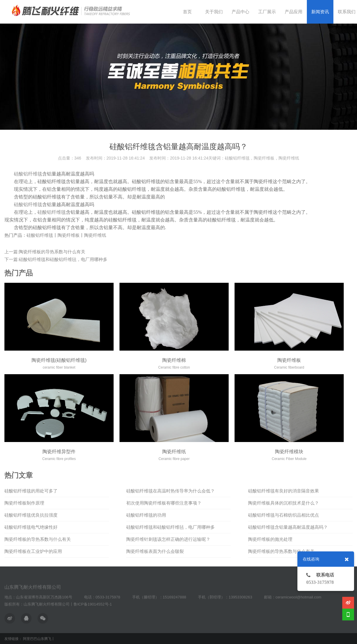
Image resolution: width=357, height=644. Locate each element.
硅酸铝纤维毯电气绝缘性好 (31, 527)
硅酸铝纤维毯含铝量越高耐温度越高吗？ (288, 527)
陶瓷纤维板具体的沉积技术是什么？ (284, 503)
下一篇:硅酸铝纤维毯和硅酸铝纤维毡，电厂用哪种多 (56, 259)
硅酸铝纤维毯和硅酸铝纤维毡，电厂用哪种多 (171, 527)
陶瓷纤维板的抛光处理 (270, 539)
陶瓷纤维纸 (95, 235)
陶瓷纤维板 (69, 235)
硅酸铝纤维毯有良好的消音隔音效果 (284, 491)
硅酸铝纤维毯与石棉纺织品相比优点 (284, 515)
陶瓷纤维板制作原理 (24, 503)
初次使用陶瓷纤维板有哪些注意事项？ (164, 503)
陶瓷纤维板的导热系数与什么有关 (38, 539)
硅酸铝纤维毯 (28, 174)
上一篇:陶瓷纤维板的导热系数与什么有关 (45, 252)
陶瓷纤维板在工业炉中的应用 (33, 551)
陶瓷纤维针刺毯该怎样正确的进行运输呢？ (168, 539)
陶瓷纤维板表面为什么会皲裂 (155, 551)
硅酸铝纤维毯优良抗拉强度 (31, 515)
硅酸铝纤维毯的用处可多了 (31, 491)
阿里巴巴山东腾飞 (37, 639)
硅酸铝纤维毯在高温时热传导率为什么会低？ (171, 491)
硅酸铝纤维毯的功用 (146, 515)
